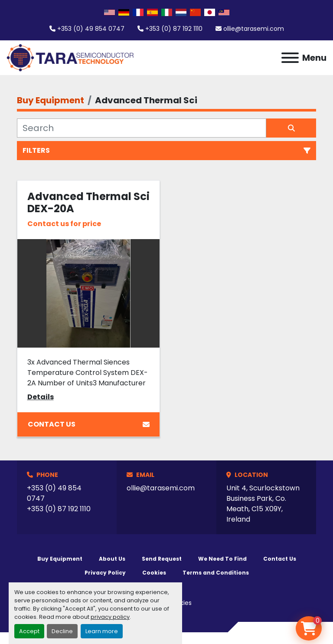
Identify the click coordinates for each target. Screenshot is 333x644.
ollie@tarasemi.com (254, 29)
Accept (29, 631)
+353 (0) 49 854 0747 (91, 29)
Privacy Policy (105, 573)
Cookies (154, 573)
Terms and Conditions (216, 573)
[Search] (142, 128)
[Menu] (290, 58)
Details (41, 397)
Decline (62, 631)
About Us (112, 559)
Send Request (162, 559)
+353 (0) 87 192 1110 (174, 29)
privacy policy (110, 617)
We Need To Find (222, 559)
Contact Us (89, 424)
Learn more (102, 631)
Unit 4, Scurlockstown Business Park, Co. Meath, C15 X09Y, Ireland (263, 504)
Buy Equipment (60, 559)
